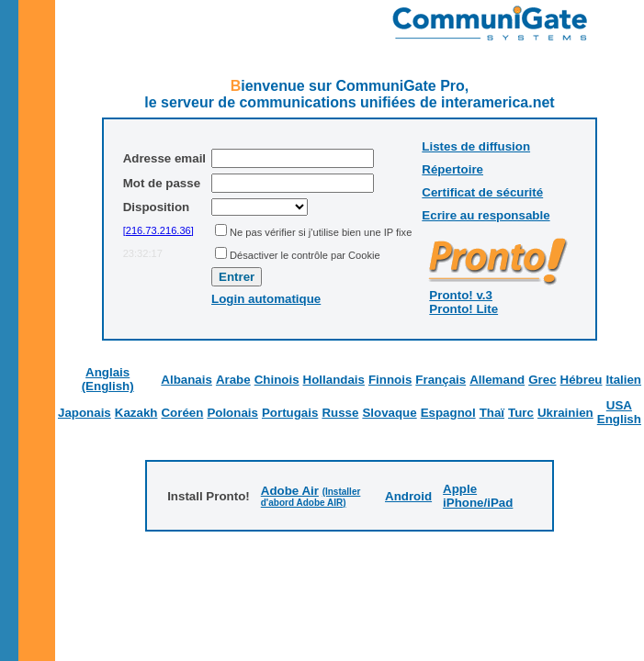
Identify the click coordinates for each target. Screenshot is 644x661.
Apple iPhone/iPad (478, 496)
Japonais (85, 413)
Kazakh (136, 413)
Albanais (186, 380)
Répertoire (452, 169)
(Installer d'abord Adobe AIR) (311, 497)
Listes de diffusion (476, 146)
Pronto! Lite (463, 309)
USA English (619, 412)
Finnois (390, 380)
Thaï (492, 413)
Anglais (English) (108, 379)
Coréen (182, 413)
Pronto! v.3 (461, 295)
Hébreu (582, 380)
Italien (623, 380)
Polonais (232, 413)
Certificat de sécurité (482, 192)
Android (408, 496)
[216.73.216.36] (158, 230)
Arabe (233, 380)
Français (441, 380)
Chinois (277, 380)
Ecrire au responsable (486, 215)
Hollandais (334, 380)
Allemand (497, 380)
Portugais (290, 413)
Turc (521, 413)
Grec (542, 380)
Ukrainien (565, 413)
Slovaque (389, 413)
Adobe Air (290, 491)
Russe (340, 413)
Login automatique (266, 299)
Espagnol (448, 413)
